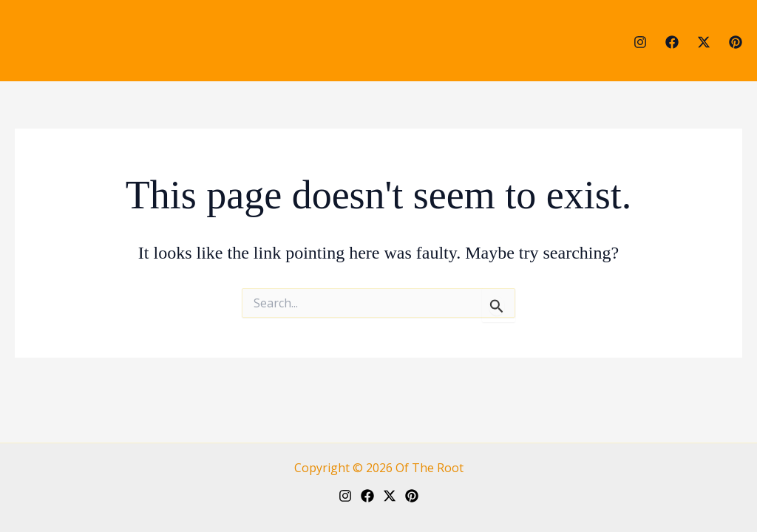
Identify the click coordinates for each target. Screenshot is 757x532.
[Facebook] (672, 42)
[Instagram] (640, 42)
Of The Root (430, 468)
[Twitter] (704, 42)
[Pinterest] (736, 42)
